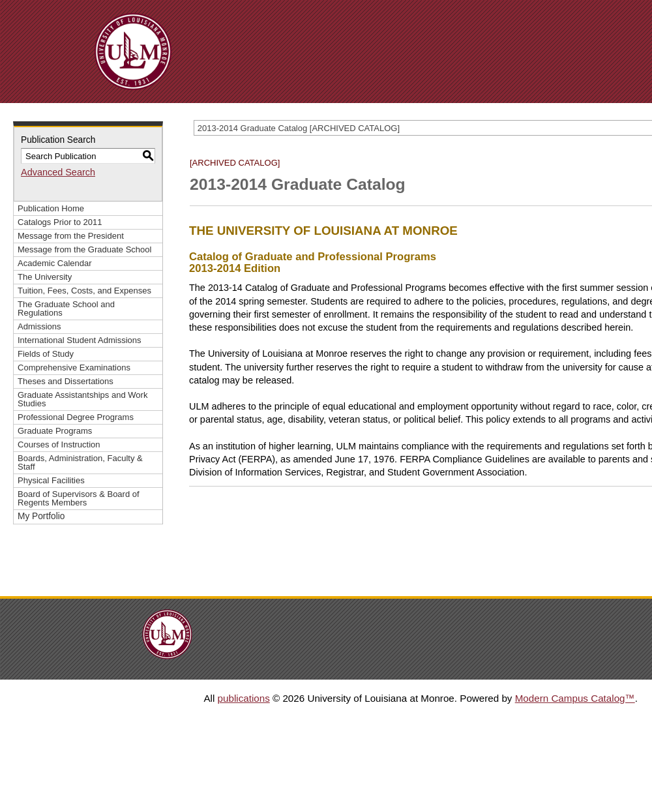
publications (244, 698)
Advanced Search (58, 172)
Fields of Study (46, 354)
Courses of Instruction (59, 444)
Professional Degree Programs (76, 417)
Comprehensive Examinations (74, 368)
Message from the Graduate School (84, 249)
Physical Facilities (51, 480)
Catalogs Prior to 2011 (60, 222)
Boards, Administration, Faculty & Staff (80, 462)
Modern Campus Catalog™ (575, 698)
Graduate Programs (55, 431)
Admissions (39, 326)
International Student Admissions (80, 340)
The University (45, 277)
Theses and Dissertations (66, 381)
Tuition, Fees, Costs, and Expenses (84, 291)
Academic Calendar (55, 263)
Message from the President (71, 236)
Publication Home (51, 208)
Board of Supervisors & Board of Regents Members (79, 498)
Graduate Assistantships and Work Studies (82, 399)
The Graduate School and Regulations (66, 308)
